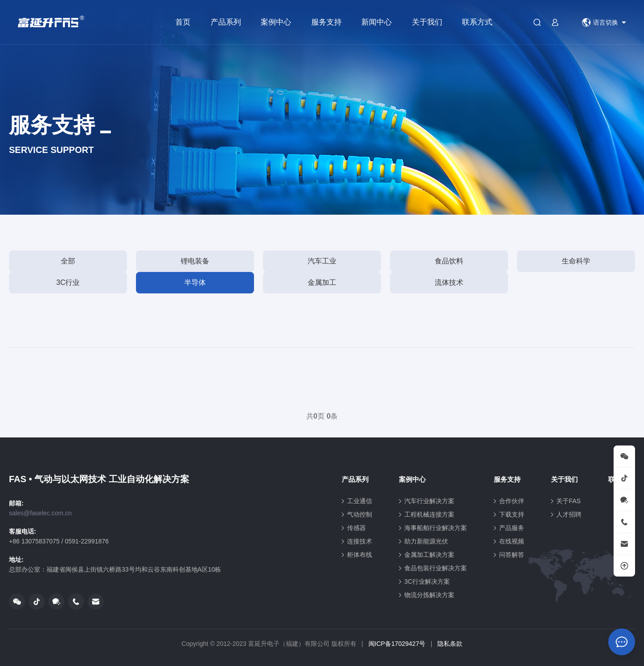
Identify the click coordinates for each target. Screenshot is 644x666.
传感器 (356, 528)
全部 (68, 261)
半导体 (195, 282)
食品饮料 (449, 261)
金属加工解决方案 (429, 555)
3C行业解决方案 (427, 581)
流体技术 (449, 282)
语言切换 (600, 22)
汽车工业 (322, 261)
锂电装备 (195, 261)
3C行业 (68, 282)
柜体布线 (360, 555)
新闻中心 (377, 22)
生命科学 (576, 261)
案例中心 (276, 22)
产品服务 (512, 528)
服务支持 (326, 22)
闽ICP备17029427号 (397, 644)
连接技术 (360, 541)
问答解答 (512, 555)
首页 (183, 22)
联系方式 (477, 22)
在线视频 (512, 541)
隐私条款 (450, 644)
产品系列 (226, 22)
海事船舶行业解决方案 (436, 528)
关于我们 (427, 22)
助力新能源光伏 (426, 541)
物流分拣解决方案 (429, 595)
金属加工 (322, 282)
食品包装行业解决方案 (436, 568)
